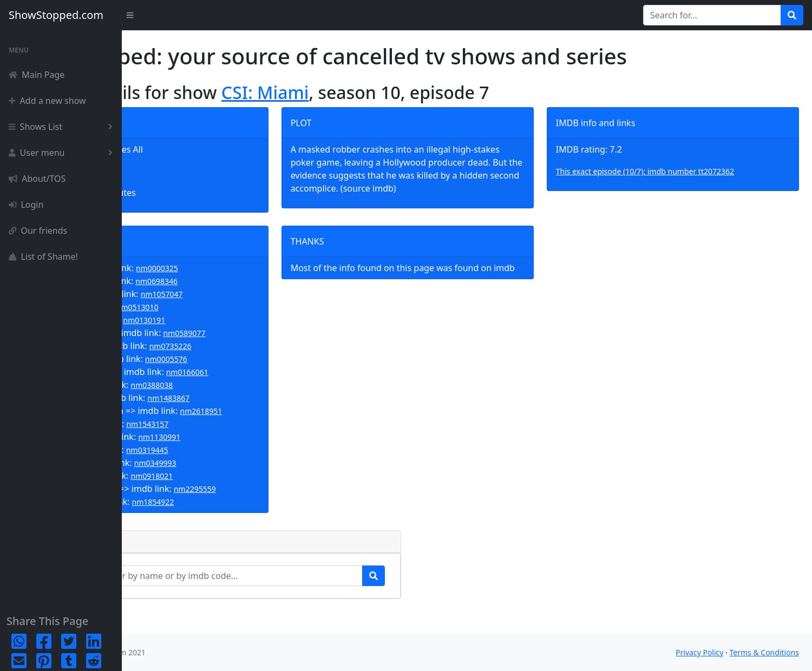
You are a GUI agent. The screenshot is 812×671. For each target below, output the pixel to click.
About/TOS (37, 179)
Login (26, 205)
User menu (63, 153)
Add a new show (47, 101)
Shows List (63, 127)
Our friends (38, 231)
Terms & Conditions (765, 652)
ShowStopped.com (56, 15)
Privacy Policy (699, 652)
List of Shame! (43, 256)
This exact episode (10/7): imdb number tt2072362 (685, 171)
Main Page (37, 75)
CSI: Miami (384, 92)
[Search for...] (712, 15)
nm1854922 (272, 524)
